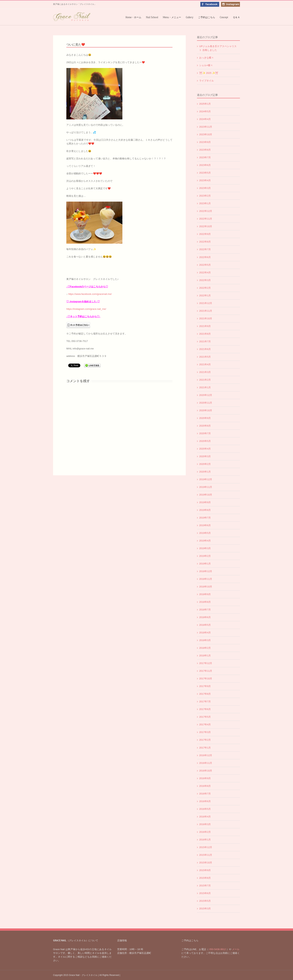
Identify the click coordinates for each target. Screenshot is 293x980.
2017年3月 (205, 732)
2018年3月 (205, 640)
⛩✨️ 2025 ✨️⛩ (209, 73)
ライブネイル (206, 81)
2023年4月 (205, 180)
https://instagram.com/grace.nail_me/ (86, 309)
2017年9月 (205, 686)
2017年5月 (205, 717)
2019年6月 (205, 525)
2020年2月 (205, 464)
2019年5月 (205, 533)
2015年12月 (206, 847)
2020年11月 (206, 403)
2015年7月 (205, 886)
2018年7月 (205, 610)
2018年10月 (206, 587)
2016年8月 (205, 786)
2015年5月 (205, 901)
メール (235, 949)
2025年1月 (205, 104)
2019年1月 (205, 564)
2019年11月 (206, 487)
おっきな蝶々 (206, 58)
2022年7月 (205, 249)
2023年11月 (206, 127)
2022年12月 (206, 211)
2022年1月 (205, 295)
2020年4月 (205, 449)
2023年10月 (206, 134)
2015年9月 (205, 870)
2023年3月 (205, 188)
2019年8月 (205, 510)
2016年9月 (205, 778)
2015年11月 (206, 855)
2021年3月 (205, 372)
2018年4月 (205, 633)
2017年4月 (205, 724)
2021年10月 (206, 318)
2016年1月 (205, 840)
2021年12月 (206, 303)
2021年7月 (205, 341)
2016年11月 (206, 763)
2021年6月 (205, 349)
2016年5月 (205, 809)
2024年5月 (205, 111)
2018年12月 (206, 571)
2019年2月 (205, 556)
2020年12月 (206, 395)
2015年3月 (205, 909)
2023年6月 (205, 165)
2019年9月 (205, 502)
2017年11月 (206, 671)
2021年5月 (205, 357)
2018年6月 (205, 617)
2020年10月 (206, 410)
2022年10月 (206, 226)
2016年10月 (206, 771)
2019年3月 (205, 548)
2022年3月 (205, 280)
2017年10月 (206, 679)
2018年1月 (205, 656)
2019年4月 (205, 541)
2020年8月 (205, 426)
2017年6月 (205, 709)
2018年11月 (206, 579)
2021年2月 (205, 380)
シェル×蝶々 (206, 65)
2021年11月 (206, 311)
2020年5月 (205, 441)
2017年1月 (205, 748)
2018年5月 (205, 625)
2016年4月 (205, 817)
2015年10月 (206, 863)
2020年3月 (205, 456)
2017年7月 (205, 702)
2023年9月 (205, 142)
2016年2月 (205, 832)
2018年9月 (205, 594)
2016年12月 (206, 755)
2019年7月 (205, 518)
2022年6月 (205, 257)
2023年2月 (205, 196)
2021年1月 (205, 387)
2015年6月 (205, 893)
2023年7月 (205, 157)
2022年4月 (205, 273)
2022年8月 (205, 242)
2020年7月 (205, 433)
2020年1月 (205, 472)
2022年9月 (205, 234)
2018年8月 (205, 602)
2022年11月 (206, 219)
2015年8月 (205, 878)
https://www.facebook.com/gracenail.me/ (90, 294)
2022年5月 (205, 265)
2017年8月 (205, 694)
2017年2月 (205, 740)
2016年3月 (205, 824)
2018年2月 (205, 648)
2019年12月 (206, 479)
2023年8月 (205, 150)
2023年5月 (205, 173)
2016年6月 (205, 801)
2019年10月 (206, 495)
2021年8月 (205, 334)
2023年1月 (205, 203)
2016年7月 (205, 794)
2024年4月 (205, 119)
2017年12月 (206, 663)
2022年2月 (205, 288)
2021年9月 (205, 326)
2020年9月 (205, 418)
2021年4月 (205, 364)
